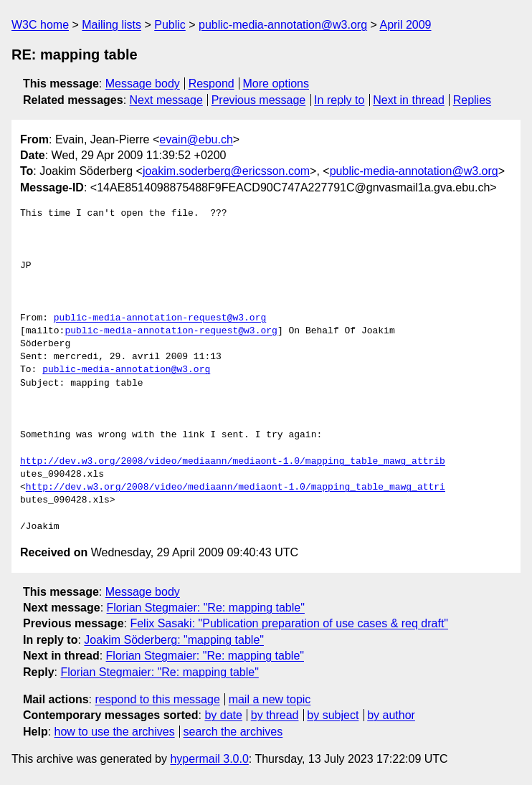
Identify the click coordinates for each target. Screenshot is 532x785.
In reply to (339, 100)
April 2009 (405, 25)
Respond (212, 84)
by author (391, 715)
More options (276, 84)
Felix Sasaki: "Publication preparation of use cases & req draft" (289, 623)
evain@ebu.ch (196, 139)
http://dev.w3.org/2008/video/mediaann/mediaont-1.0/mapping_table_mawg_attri (236, 487)
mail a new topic (270, 699)
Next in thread (409, 100)
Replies (472, 100)
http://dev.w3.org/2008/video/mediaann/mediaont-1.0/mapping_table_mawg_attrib (233, 462)
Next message (166, 100)
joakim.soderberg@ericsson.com (226, 171)
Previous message (259, 100)
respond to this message (157, 699)
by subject (333, 715)
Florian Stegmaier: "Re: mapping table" (206, 608)
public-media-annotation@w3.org (283, 25)
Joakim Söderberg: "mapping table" (174, 640)
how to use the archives (115, 732)
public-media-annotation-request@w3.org (160, 318)
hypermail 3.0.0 (209, 759)
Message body (143, 84)
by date (223, 715)
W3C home (40, 25)
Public (170, 25)
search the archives (233, 732)
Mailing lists (111, 25)
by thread (275, 715)
